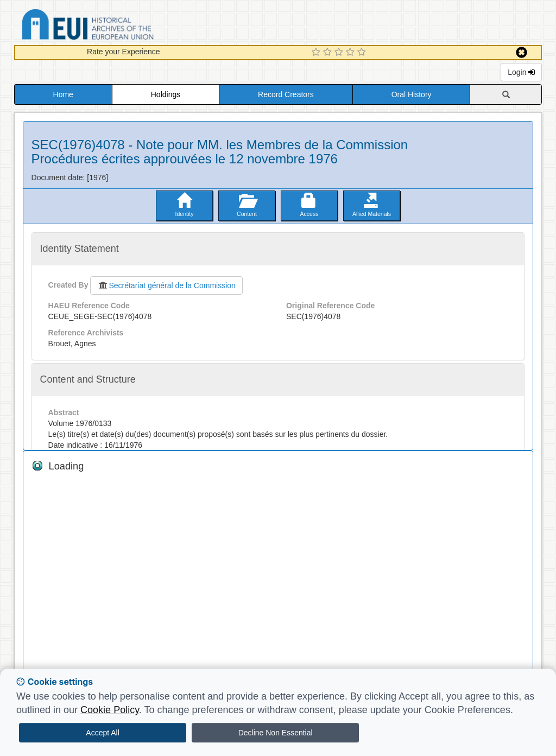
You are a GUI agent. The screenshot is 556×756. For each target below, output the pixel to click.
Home (63, 94)
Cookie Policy (110, 710)
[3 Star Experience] (340, 53)
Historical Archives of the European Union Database (118, 26)
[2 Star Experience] (329, 53)
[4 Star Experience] (352, 53)
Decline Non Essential (276, 733)
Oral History (412, 94)
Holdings (166, 94)
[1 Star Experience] (317, 53)
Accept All (102, 733)
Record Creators (286, 94)
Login (521, 72)
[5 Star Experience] (363, 53)
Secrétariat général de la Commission (166, 285)
